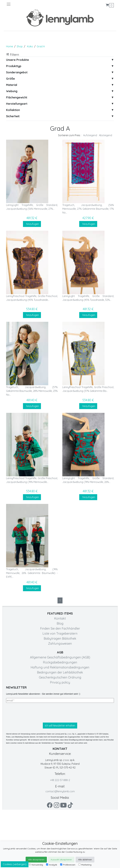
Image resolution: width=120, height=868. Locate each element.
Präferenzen (68, 865)
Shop (20, 46)
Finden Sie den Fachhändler (60, 628)
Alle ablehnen (85, 860)
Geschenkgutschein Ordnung (60, 677)
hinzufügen (32, 224)
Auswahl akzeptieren (61, 860)
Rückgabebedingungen (60, 662)
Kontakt (60, 618)
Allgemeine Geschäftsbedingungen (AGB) (60, 657)
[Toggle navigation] (33, 4)
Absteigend (105, 135)
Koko (30, 46)
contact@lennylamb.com (60, 791)
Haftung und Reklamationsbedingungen (60, 667)
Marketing (85, 865)
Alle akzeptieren (36, 860)
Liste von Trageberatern (60, 633)
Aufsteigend (90, 135)
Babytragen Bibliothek (60, 638)
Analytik (52, 865)
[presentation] (30, 713)
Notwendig (36, 865)
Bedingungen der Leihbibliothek (60, 672)
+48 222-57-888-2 (60, 780)
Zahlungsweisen (60, 643)
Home (10, 46)
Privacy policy (60, 682)
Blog (60, 623)
